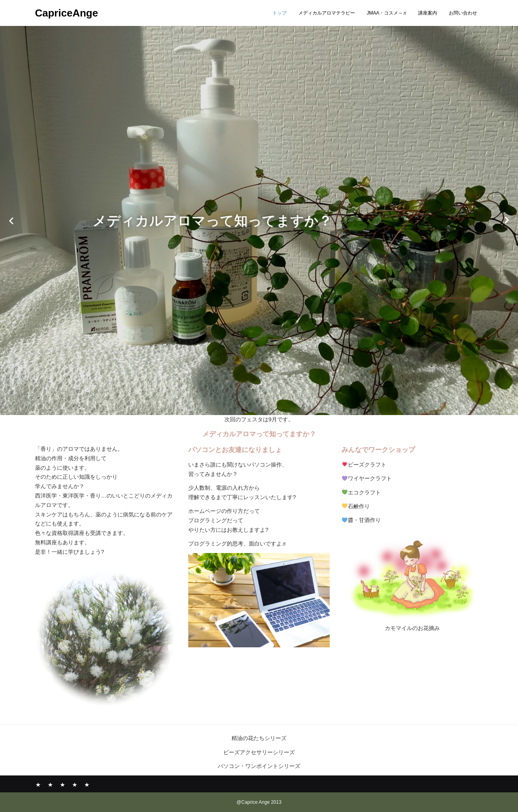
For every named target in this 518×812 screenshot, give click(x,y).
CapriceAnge (66, 13)
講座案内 (428, 13)
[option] (259, 220)
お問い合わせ (463, 13)
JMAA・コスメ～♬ (387, 13)
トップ (279, 13)
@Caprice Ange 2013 (259, 802)
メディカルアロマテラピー (327, 13)
